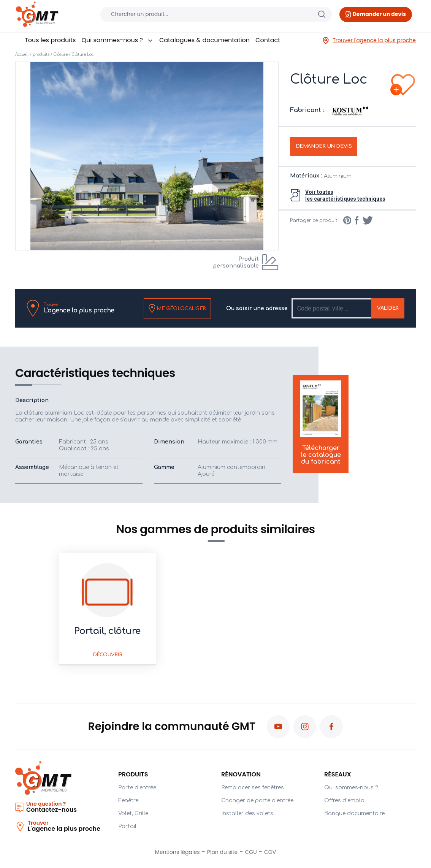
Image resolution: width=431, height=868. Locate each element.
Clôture (61, 55)
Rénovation (241, 774)
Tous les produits (50, 40)
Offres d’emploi (345, 801)
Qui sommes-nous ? (117, 40)
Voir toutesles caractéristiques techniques (345, 195)
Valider (388, 308)
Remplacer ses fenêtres (253, 788)
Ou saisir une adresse (257, 308)
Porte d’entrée (137, 788)
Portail (127, 826)
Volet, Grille (133, 813)
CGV (270, 852)
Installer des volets (247, 813)
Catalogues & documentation (204, 40)
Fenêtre (128, 801)
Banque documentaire (354, 813)
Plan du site (222, 852)
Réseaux (338, 774)
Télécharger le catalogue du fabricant (321, 424)
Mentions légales (177, 852)
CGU (251, 852)
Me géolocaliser (177, 309)
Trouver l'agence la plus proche (369, 40)
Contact (268, 40)
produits (41, 55)
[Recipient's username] (332, 308)
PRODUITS (133, 774)
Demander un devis (324, 146)
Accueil (22, 55)
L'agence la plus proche (79, 308)
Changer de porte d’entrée (257, 801)
